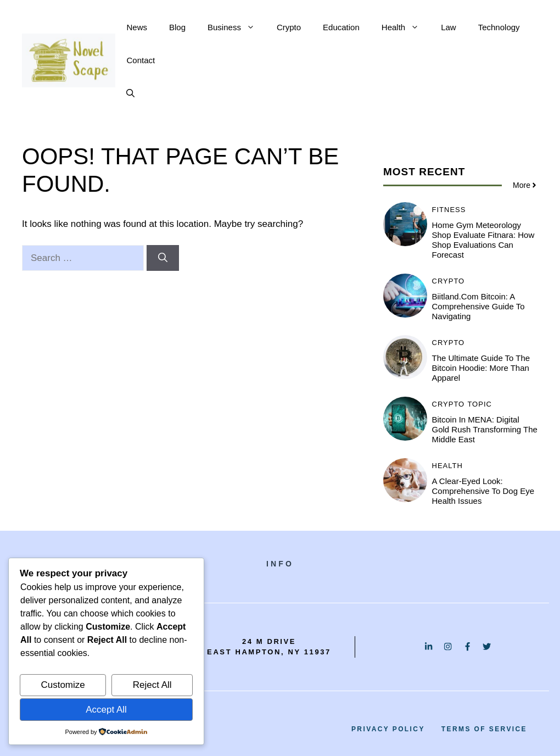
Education (341, 27)
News (137, 27)
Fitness (449, 210)
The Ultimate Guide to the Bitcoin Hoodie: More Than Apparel (481, 368)
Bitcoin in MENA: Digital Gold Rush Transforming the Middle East (485, 429)
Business (237, 27)
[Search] (163, 258)
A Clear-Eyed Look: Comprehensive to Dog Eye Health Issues (483, 491)
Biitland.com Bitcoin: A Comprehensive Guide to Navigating (478, 306)
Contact (141, 60)
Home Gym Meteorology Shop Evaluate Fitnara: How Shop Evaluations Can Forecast (483, 240)
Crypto (289, 27)
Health (406, 27)
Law (449, 27)
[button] (130, 93)
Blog (177, 27)
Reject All (152, 685)
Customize (63, 685)
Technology (499, 27)
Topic (480, 404)
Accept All (106, 710)
